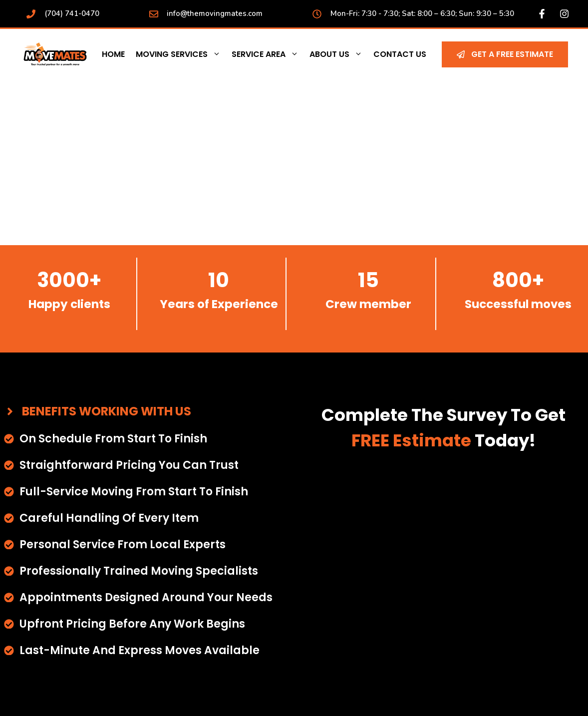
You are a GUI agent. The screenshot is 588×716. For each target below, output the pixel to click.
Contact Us (400, 54)
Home (113, 54)
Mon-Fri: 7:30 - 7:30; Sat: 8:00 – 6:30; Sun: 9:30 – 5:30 (422, 13)
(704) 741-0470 (72, 13)
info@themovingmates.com (215, 13)
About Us (339, 54)
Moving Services (181, 54)
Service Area (268, 54)
